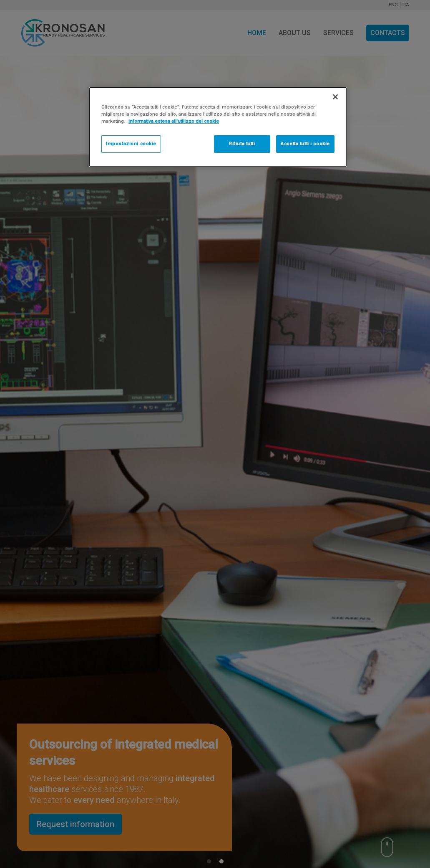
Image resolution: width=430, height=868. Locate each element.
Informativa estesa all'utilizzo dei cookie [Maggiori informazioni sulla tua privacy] (174, 121)
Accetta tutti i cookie (305, 144)
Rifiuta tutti (242, 144)
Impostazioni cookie (131, 144)
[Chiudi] (335, 97)
